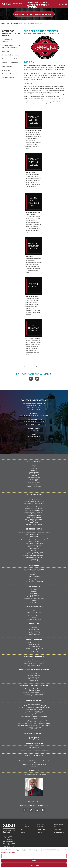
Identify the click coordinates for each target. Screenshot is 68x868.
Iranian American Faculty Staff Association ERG (34, 717)
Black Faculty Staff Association (34, 709)
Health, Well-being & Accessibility (34, 578)
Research (34, 488)
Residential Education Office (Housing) (34, 512)
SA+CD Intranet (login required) (33, 582)
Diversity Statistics (34, 747)
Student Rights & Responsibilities (34, 519)
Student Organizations (34, 635)
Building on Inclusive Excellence (34, 689)
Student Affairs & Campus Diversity (12, 23)
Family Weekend (34, 593)
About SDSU (34, 590)
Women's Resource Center (34, 554)
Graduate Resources (9, 78)
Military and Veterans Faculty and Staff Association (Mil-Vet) (34, 724)
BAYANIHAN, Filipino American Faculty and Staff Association (34, 708)
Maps (22, 830)
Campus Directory (34, 474)
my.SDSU (40, 832)
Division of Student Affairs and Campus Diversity (38, 5)
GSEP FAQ (5, 51)
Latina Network (34, 718)
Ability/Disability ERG (34, 704)
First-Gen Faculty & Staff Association (34, 715)
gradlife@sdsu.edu (34, 436)
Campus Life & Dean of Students (34, 571)
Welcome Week (34, 602)
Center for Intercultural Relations (34, 543)
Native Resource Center (34, 547)
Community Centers (34, 629)
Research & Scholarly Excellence (34, 694)
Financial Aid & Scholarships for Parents (34, 662)
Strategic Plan (58, 830)
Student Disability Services (34, 514)
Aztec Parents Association (34, 643)
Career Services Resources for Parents (34, 660)
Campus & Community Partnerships (34, 569)
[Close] (65, 850)
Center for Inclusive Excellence (34, 534)
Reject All (34, 861)
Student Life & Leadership (34, 517)
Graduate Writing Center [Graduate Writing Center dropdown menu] (10, 55)
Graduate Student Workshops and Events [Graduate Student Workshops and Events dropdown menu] (9, 46)
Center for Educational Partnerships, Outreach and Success (34, 533)
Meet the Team (7, 66)
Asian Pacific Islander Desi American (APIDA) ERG (34, 706)
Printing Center (30, 173)
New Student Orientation (34, 597)
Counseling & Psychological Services (34, 503)
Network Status (58, 827)
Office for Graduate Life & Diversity (11, 33)
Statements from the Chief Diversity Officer (34, 764)
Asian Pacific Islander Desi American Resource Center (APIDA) (34, 538)
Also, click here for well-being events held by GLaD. (33, 231)
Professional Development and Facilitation (34, 692)
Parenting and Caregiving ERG (34, 727)
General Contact (58, 824)
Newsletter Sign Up (59, 832)
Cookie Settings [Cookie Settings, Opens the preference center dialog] (34, 857)
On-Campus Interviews (34, 677)
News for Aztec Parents (34, 650)
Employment (41, 824)
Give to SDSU (34, 479)
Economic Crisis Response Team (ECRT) (34, 556)
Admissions (34, 470)
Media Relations (42, 827)
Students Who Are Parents (34, 619)
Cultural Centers (34, 536)
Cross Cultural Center (34, 542)
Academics (34, 469)
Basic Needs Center (34, 500)
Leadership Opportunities (34, 633)
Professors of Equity (34, 691)
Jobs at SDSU (34, 481)
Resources (34, 696)
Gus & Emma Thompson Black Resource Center (34, 540)
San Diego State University (12, 4)
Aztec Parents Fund (34, 645)
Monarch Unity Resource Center (34, 552)
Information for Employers (34, 675)
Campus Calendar (34, 472)
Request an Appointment (10, 63)
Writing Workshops (32, 297)
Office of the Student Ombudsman (34, 510)
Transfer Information (34, 600)
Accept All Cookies (34, 866)
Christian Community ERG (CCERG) (34, 713)
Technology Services (34, 521)
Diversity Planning (34, 739)
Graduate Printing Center (10, 59)
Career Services (34, 498)
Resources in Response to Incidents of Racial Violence (34, 751)
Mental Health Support (9, 74)
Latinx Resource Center (34, 545)
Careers (34, 611)
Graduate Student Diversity (34, 614)
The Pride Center (34, 549)
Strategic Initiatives (34, 580)
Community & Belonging (34, 573)
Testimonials (6, 70)
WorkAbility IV (34, 681)
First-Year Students (34, 595)
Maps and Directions (34, 483)
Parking (23, 832)
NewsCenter (34, 484)
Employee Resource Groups (34, 557)
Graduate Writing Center (33, 131)
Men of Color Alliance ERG (34, 722)
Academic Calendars (34, 467)
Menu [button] (61, 4)
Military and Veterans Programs (34, 561)
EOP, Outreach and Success (34, 505)
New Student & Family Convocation (34, 599)
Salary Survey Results (34, 679)
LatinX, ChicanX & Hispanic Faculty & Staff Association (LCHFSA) (34, 720)
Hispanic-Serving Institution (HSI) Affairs (34, 759)
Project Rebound (34, 550)
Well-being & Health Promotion (34, 524)
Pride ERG (34, 729)
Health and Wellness (34, 616)
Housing (34, 618)
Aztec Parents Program (34, 646)
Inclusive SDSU (34, 559)
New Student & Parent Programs (34, 509)
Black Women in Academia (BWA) (34, 711)
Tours (34, 490)
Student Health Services (34, 516)
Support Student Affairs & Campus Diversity (34, 774)
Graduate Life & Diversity (8, 41)
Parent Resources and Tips (34, 665)
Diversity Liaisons (34, 737)
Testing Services (34, 523)
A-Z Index (23, 824)
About (34, 465)
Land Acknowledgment (34, 749)
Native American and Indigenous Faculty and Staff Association (34, 725)
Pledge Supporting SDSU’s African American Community (34, 761)
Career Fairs (34, 674)
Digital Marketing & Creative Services (34, 502)
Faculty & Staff (34, 575)
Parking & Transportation (34, 486)
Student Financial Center (34, 507)
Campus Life (34, 476)
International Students (34, 631)
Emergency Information (34, 477)
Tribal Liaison (34, 763)
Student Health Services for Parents (34, 664)
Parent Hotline (34, 652)
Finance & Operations (34, 576)
